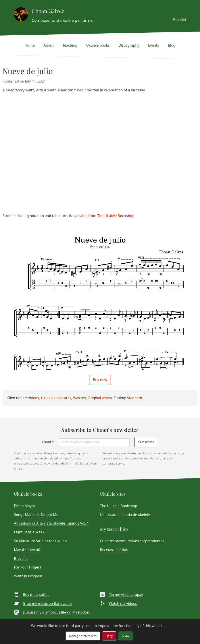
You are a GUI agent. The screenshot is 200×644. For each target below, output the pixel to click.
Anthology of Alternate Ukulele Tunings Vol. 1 (51, 523)
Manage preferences (83, 636)
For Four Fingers (28, 567)
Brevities (21, 559)
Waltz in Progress (28, 576)
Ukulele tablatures (56, 398)
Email (48, 442)
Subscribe (146, 442)
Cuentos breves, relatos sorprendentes (132, 541)
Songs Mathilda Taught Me (36, 515)
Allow (125, 636)
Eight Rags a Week (29, 532)
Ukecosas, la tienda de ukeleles (126, 515)
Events (153, 45)
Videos (33, 398)
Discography (129, 45)
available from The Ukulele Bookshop (103, 216)
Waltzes (79, 398)
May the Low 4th (28, 550)
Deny (109, 636)
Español (180, 20)
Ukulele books (98, 45)
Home (30, 45)
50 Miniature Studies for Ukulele (41, 541)
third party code (79, 626)
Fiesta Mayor (25, 506)
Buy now (100, 380)
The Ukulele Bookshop (119, 506)
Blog (172, 45)
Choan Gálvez (48, 11)
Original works (100, 398)
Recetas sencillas (114, 550)
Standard (135, 398)
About (49, 45)
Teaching (70, 45)
